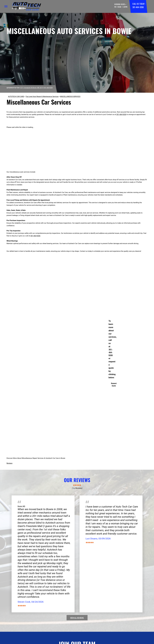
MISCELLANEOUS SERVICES (70, 97)
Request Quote (114, 385)
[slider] (77, 485)
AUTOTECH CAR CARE (16, 97)
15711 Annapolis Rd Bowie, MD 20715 (32, 88)
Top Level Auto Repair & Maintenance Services (42, 97)
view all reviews (77, 618)
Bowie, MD (21, 506)
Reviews (10, 463)
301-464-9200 (138, 7)
